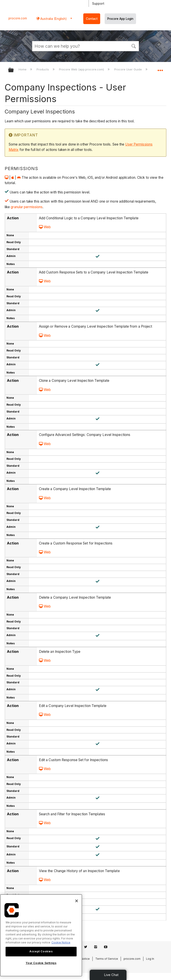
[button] (134, 46)
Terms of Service (107, 959)
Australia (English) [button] (53, 19)
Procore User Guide (128, 69)
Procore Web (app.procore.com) (82, 69)
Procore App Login (120, 19)
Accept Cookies (41, 951)
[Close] (77, 901)
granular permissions (26, 207)
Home (23, 69)
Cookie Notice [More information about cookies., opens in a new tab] (61, 942)
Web (45, 227)
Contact (92, 19)
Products (43, 69)
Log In (150, 959)
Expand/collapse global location (160, 69)
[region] (41, 935)
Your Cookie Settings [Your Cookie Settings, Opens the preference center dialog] (41, 963)
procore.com (18, 18)
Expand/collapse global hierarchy (14, 70)
